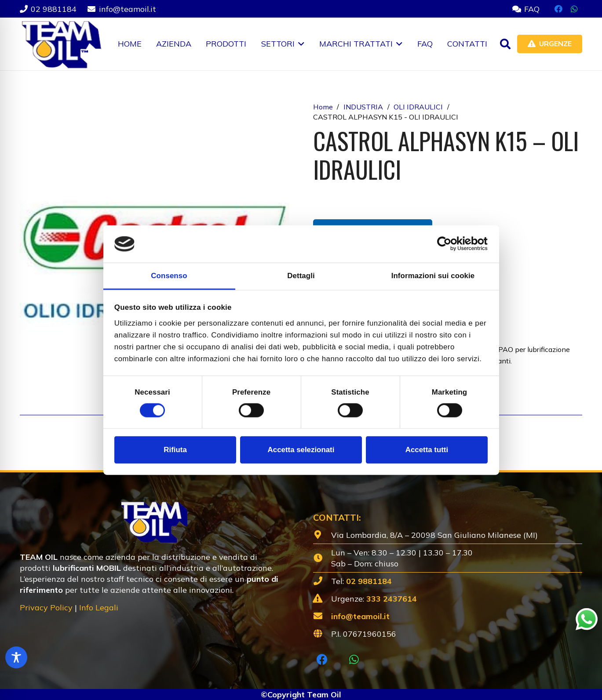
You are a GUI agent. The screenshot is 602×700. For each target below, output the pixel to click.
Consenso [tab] (169, 276)
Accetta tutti (427, 450)
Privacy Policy (46, 608)
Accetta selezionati (301, 450)
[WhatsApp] (574, 9)
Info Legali (99, 608)
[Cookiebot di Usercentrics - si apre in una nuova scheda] (449, 244)
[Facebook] (558, 9)
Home (323, 107)
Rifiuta (175, 450)
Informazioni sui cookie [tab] (433, 276)
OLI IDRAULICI (418, 107)
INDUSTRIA (363, 107)
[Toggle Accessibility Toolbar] (16, 657)
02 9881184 (369, 581)
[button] (300, 44)
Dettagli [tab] (301, 276)
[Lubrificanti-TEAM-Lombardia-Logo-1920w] (61, 44)
